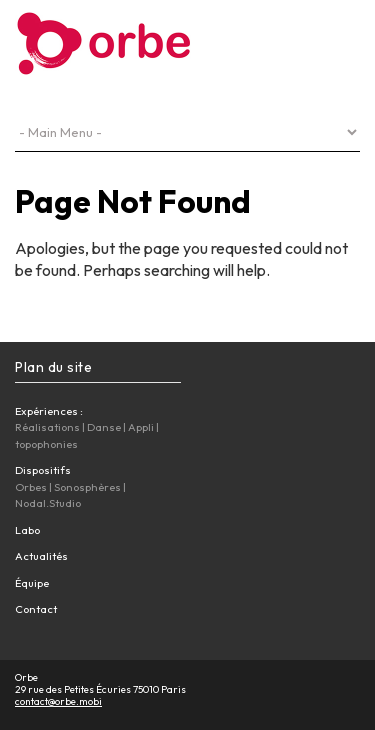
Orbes (31, 487)
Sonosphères (87, 487)
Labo (27, 530)
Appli (141, 427)
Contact (36, 609)
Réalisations (47, 427)
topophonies (46, 444)
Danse (104, 427)
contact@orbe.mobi (58, 701)
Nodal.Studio (48, 503)
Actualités (41, 556)
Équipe (32, 583)
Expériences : (49, 411)
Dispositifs (43, 470)
